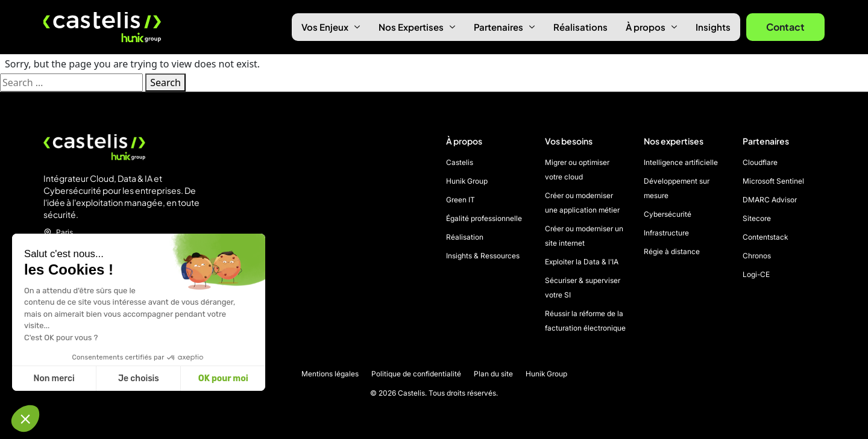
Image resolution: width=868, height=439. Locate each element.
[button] (25, 419)
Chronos (757, 256)
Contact (785, 27)
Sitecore (757, 218)
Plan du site (493, 374)
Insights (713, 27)
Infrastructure (666, 233)
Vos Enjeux (331, 27)
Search (165, 83)
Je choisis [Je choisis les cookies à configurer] (139, 378)
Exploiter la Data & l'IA (582, 262)
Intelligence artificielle (681, 162)
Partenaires (505, 27)
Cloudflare (760, 162)
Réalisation (465, 237)
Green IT (461, 200)
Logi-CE (756, 274)
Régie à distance (672, 251)
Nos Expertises (417, 27)
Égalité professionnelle (484, 218)
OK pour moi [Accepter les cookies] (223, 378)
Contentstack (765, 237)
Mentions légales (330, 374)
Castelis (460, 162)
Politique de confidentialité (416, 374)
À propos (652, 27)
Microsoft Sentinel (773, 181)
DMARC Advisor (770, 200)
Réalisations (580, 27)
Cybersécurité (668, 214)
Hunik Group (467, 181)
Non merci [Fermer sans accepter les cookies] (54, 378)
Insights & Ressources (483, 256)
